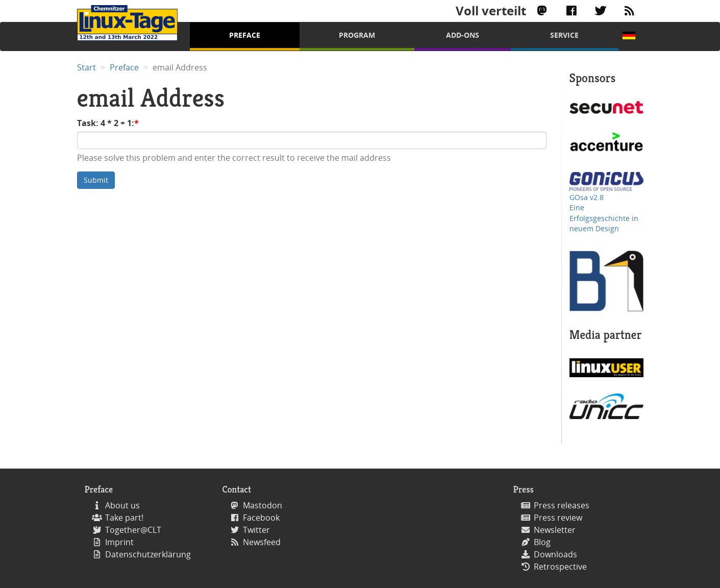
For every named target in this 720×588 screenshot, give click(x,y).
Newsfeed (262, 542)
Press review (558, 518)
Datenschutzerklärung (148, 554)
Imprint (119, 542)
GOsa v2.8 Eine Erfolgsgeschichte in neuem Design (604, 213)
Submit (96, 180)
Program (357, 35)
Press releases (562, 505)
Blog (542, 542)
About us (122, 505)
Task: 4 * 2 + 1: (106, 123)
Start (86, 67)
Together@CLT (133, 530)
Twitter (256, 530)
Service (564, 35)
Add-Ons (463, 35)
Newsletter (555, 530)
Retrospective (560, 567)
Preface (245, 35)
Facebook (261, 518)
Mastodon (263, 505)
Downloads (555, 554)
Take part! (124, 518)
